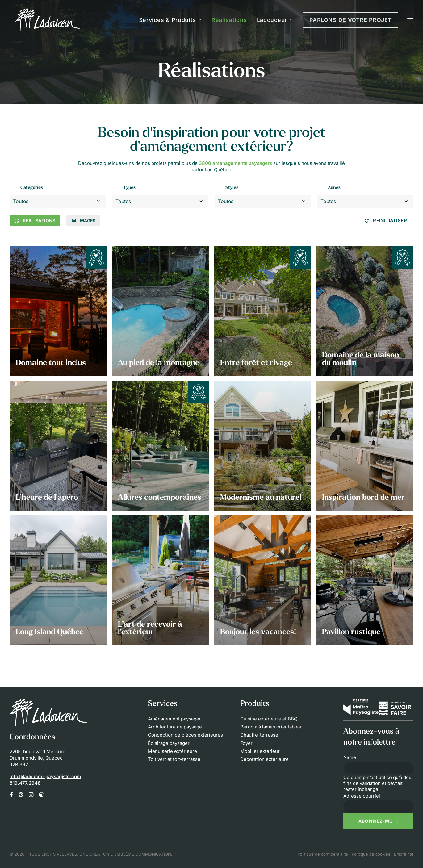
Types (129, 188)
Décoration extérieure (264, 759)
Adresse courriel (362, 796)
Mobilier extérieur (260, 751)
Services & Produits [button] (170, 20)
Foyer (246, 743)
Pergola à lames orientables (271, 727)
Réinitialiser (386, 221)
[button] (11, 795)
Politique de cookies (371, 854)
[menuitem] (172, 20)
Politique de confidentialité (323, 854)
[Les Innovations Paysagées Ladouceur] (42, 20)
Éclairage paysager (169, 743)
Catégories (32, 188)
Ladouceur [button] (275, 20)
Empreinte (404, 854)
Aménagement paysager (174, 719)
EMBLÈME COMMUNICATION (143, 854)
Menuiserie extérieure (172, 751)
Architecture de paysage (175, 727)
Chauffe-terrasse (259, 735)
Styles (232, 188)
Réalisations (229, 20)
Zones (334, 188)
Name (350, 757)
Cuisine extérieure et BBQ (269, 719)
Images (83, 221)
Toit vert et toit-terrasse (174, 759)
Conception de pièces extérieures (185, 735)
